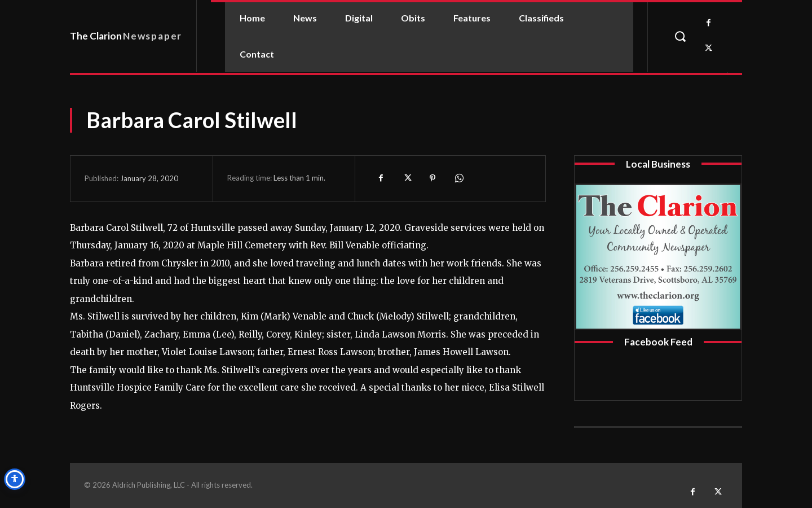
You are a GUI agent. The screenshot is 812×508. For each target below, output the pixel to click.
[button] (680, 36)
